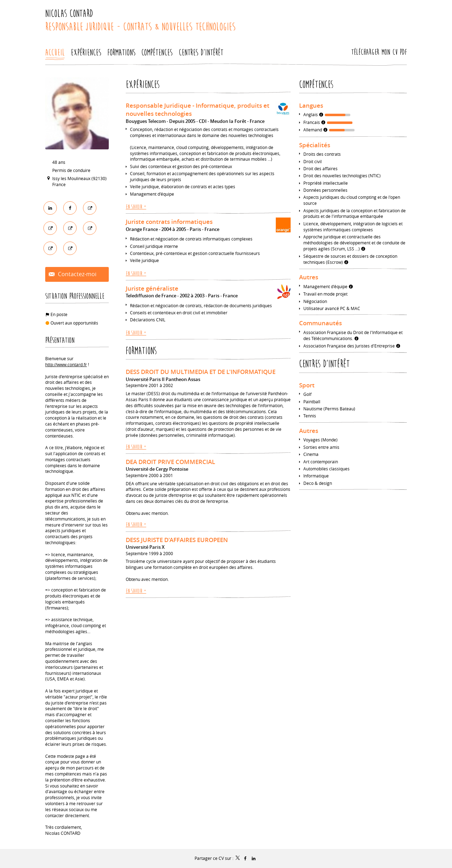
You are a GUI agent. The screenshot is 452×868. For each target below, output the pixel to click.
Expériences (143, 85)
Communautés (320, 323)
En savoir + (136, 207)
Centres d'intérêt (324, 364)
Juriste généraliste (152, 288)
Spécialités (315, 145)
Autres (309, 277)
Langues (311, 105)
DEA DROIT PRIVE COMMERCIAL (170, 462)
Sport (307, 385)
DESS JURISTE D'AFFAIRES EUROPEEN (177, 540)
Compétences (316, 85)
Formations (141, 351)
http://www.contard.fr (66, 364)
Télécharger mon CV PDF (379, 52)
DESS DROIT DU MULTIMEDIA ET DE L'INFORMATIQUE (201, 372)
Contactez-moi (76, 274)
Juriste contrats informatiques (169, 222)
